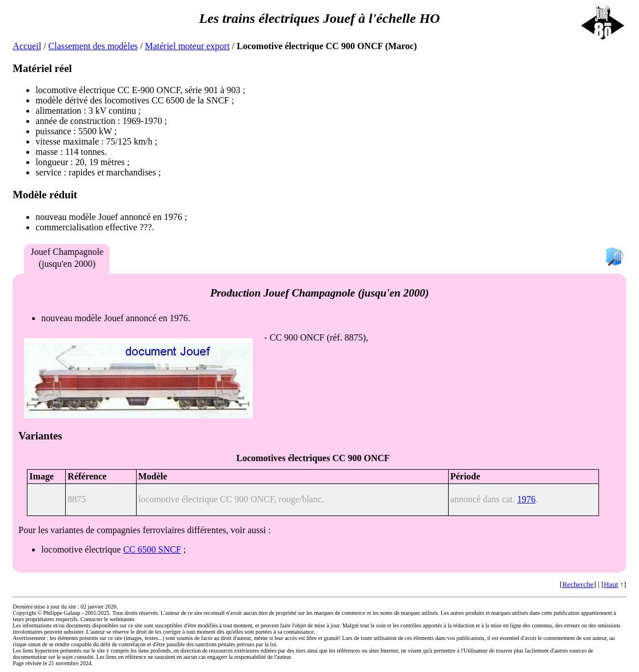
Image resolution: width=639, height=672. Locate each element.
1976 (526, 499)
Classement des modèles (93, 46)
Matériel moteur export (187, 46)
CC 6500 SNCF (152, 549)
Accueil (27, 46)
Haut (611, 584)
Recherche (578, 584)
